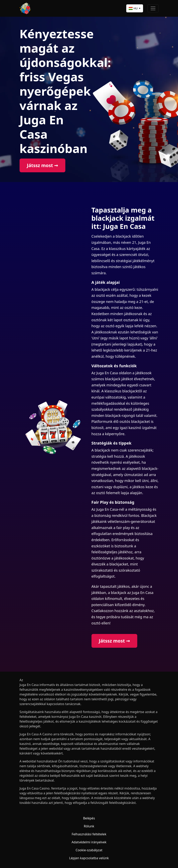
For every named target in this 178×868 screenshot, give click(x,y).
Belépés (89, 818)
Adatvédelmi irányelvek (89, 842)
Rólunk (89, 826)
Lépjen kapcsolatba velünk (89, 858)
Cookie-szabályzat (89, 850)
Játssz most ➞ (42, 165)
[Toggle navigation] (153, 8)
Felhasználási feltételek (89, 834)
